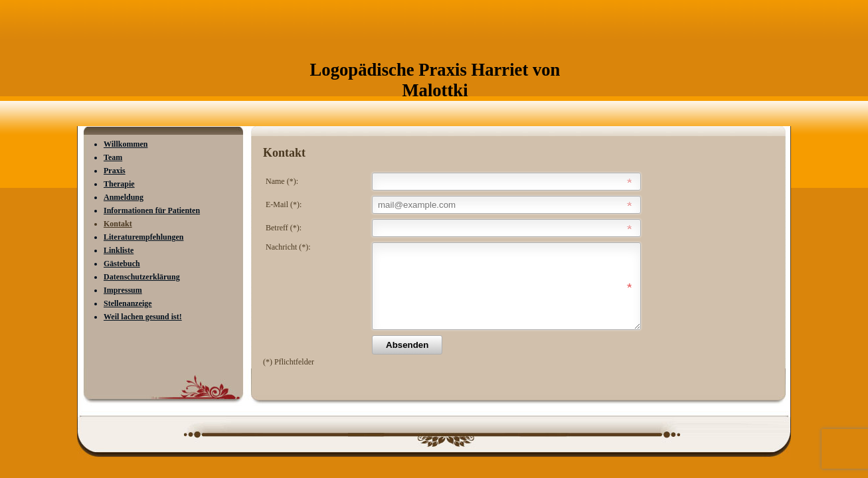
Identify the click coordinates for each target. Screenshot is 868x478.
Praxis (115, 171)
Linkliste (119, 250)
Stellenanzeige (128, 303)
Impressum (123, 290)
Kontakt (118, 224)
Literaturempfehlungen (143, 237)
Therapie (119, 184)
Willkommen (126, 144)
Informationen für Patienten (152, 210)
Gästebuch (122, 264)
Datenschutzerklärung (142, 277)
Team (113, 157)
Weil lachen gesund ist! (143, 317)
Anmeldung (124, 197)
